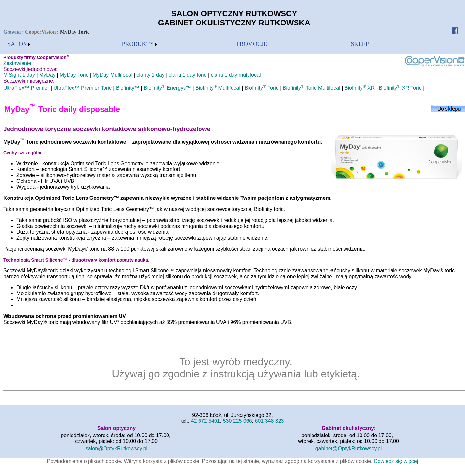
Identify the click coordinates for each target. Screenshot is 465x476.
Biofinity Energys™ (167, 88)
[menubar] (19, 44)
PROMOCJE (252, 44)
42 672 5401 (206, 421)
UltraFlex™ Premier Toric (83, 88)
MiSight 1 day (19, 75)
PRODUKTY (138, 44)
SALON (17, 44)
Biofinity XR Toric (400, 88)
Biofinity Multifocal (218, 88)
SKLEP (360, 44)
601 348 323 (270, 421)
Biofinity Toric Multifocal (312, 88)
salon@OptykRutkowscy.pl (116, 448)
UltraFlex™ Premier (26, 88)
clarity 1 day (150, 75)
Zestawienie (17, 63)
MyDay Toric (74, 75)
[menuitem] (19, 44)
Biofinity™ (128, 88)
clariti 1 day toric (188, 75)
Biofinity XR (360, 88)
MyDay (47, 75)
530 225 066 (238, 421)
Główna (13, 32)
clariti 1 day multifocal (236, 75)
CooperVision (40, 32)
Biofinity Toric (262, 88)
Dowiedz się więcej (396, 461)
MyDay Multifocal (113, 75)
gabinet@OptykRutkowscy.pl (349, 448)
